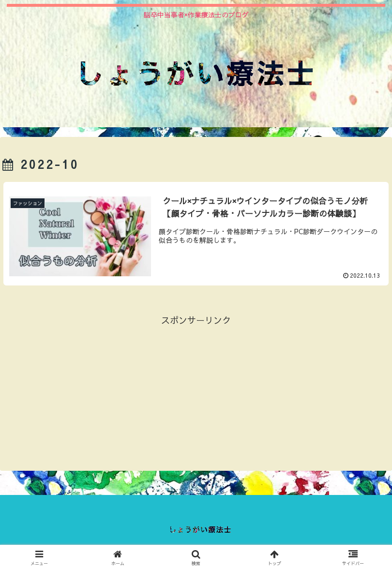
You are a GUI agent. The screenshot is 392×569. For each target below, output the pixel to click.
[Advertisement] (196, 396)
